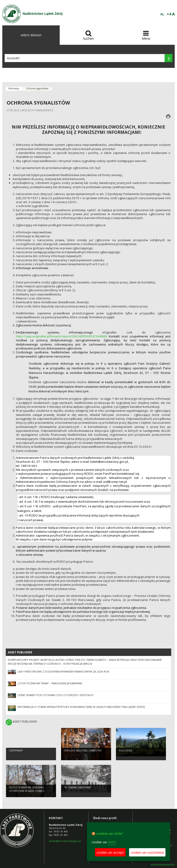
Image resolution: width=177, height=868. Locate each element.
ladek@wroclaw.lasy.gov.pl (65, 841)
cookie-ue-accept (110, 852)
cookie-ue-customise (147, 852)
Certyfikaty (16, 751)
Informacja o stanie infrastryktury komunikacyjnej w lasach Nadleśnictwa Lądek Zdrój (81, 707)
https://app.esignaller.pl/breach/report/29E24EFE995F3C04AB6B (62, 336)
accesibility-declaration (163, 865)
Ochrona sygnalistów (37, 88)
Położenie (126, 751)
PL (162, 15)
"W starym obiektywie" (78, 788)
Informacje (14, 88)
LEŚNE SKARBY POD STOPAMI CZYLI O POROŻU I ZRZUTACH (55, 695)
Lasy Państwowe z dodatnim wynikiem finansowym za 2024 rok (63, 671)
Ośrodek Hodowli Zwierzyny (83, 751)
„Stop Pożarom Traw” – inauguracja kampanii (50, 683)
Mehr (112, 842)
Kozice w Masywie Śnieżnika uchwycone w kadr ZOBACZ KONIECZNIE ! (27, 792)
